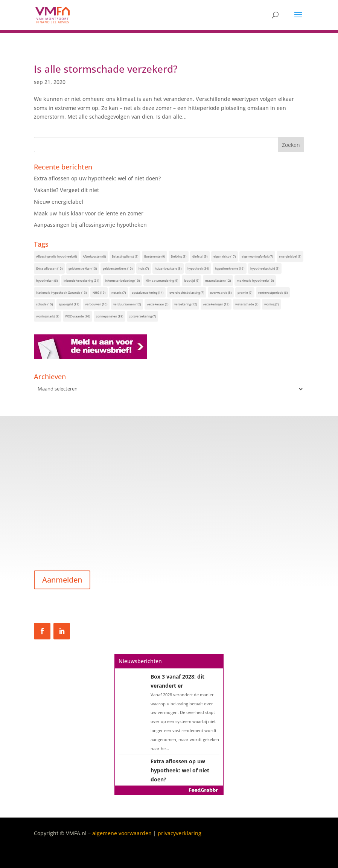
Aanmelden (62, 580)
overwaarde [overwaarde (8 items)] (221, 292)
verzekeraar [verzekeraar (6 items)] (158, 304)
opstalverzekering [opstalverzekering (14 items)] (148, 292)
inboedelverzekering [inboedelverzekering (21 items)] (81, 280)
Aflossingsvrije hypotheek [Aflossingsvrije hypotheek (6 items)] (56, 256)
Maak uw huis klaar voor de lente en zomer (89, 213)
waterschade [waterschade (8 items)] (247, 304)
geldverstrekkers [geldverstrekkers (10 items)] (118, 268)
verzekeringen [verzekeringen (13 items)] (216, 304)
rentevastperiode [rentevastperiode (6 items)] (273, 292)
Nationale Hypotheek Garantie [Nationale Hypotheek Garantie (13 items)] (61, 292)
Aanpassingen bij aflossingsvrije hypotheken (90, 225)
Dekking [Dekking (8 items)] (179, 256)
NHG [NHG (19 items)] (99, 292)
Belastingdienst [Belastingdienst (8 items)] (125, 256)
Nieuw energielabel (59, 202)
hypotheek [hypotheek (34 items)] (198, 268)
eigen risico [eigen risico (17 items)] (225, 256)
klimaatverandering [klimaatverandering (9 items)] (162, 280)
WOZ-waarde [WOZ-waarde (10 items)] (78, 316)
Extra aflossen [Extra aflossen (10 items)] (49, 268)
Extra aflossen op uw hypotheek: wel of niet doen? (97, 178)
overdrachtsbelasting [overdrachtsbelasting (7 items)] (187, 292)
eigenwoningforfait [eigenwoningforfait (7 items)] (257, 256)
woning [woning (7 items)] (271, 304)
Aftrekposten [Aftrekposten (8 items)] (94, 256)
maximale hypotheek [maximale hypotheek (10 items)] (255, 280)
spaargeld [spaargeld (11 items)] (69, 304)
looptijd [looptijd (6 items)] (192, 280)
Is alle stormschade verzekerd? (106, 69)
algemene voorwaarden (122, 833)
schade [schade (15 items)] (44, 304)
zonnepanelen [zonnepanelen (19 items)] (110, 316)
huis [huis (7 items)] (144, 268)
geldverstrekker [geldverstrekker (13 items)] (83, 268)
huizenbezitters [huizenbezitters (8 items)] (168, 268)
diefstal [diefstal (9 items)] (200, 256)
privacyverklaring (180, 833)
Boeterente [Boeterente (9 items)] (155, 256)
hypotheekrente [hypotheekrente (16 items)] (230, 268)
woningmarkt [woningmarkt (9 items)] (48, 316)
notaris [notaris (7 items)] (119, 292)
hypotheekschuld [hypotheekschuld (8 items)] (265, 268)
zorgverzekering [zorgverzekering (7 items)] (142, 316)
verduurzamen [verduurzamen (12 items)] (127, 304)
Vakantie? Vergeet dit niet (66, 190)
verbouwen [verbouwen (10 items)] (96, 304)
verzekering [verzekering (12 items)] (186, 304)
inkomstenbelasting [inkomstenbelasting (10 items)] (122, 280)
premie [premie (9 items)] (245, 292)
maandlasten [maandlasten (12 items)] (218, 280)
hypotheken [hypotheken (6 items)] (47, 280)
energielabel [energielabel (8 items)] (290, 256)
